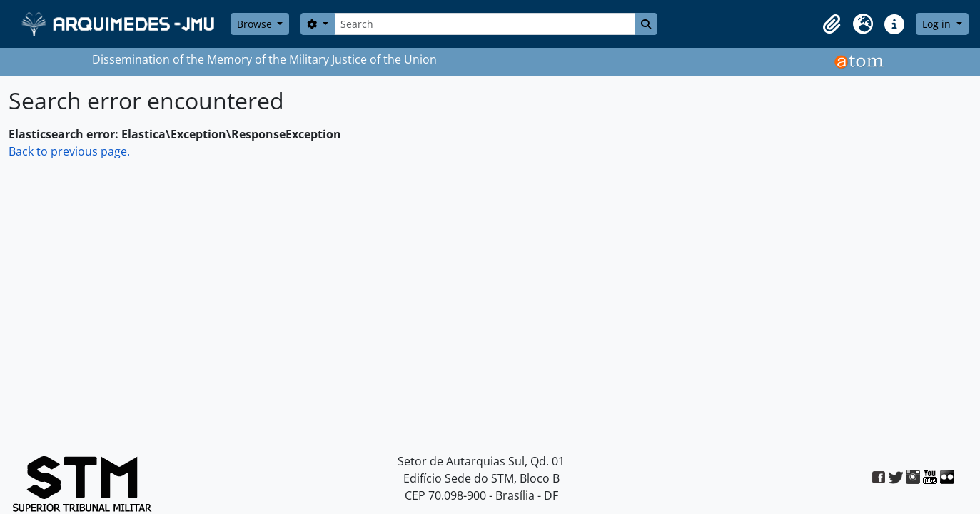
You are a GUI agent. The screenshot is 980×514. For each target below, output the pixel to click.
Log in (938, 24)
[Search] (485, 24)
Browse (256, 24)
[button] (832, 24)
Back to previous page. (69, 151)
